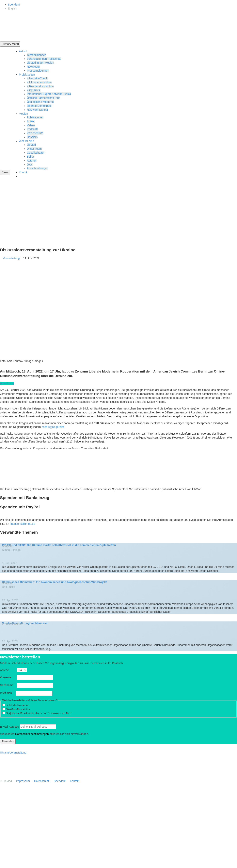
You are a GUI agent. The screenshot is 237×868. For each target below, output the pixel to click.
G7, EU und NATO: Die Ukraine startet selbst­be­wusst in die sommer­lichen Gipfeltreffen (59, 545)
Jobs (30, 165)
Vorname (8, 677)
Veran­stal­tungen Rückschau (44, 59)
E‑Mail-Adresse (9, 727)
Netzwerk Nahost (37, 110)
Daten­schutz (42, 781)
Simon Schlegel (12, 550)
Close (5, 172)
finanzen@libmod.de (23, 524)
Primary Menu (10, 44)
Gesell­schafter (36, 153)
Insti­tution (8, 693)
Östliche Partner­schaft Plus (44, 98)
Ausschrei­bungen (38, 168)
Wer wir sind (27, 141)
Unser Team (34, 149)
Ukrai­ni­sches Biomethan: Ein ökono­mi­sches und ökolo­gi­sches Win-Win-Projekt (54, 582)
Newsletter (33, 67)
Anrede (8, 670)
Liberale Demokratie (39, 106)
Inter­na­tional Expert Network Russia (49, 94)
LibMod (31, 145)
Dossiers (32, 137)
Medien (24, 114)
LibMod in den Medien (40, 63)
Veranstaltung (13, 258)
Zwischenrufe (35, 133)
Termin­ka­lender (36, 55)
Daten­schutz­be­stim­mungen (32, 734)
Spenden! (14, 5)
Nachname (8, 685)
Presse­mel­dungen (38, 71)
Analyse (8, 546)
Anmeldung (7, 383)
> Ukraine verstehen (39, 82)
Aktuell (23, 51)
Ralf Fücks (8, 587)
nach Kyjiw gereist (53, 427)
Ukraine (5, 753)
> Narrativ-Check (37, 78)
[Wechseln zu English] (12, 9)
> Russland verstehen (40, 86)
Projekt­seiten (27, 75)
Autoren (32, 161)
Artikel (31, 121)
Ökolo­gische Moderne (40, 102)
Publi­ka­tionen (35, 117)
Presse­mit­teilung (14, 624)
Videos (31, 125)
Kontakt (24, 172)
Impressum (23, 781)
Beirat (31, 157)
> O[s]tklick (34, 90)
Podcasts (33, 129)
